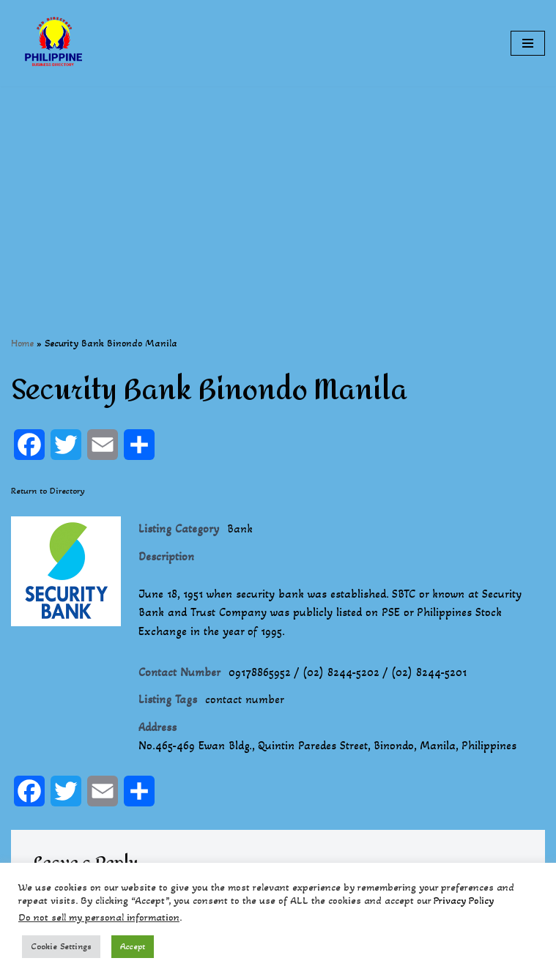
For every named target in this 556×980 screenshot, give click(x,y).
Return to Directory (48, 491)
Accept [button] (133, 946)
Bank (240, 528)
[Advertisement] (278, 189)
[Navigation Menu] (528, 43)
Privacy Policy (464, 901)
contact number (245, 699)
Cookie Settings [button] (61, 946)
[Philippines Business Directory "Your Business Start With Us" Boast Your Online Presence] (55, 43)
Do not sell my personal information (99, 917)
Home (22, 343)
